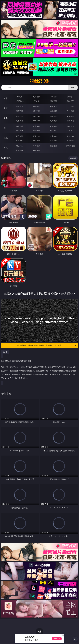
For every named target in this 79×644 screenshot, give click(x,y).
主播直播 (53, 111)
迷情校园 (20, 140)
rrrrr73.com (39, 81)
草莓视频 (53, 146)
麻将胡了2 (20, 101)
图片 (6, 128)
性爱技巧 (70, 140)
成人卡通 (53, 116)
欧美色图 (53, 126)
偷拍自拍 (37, 116)
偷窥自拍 (20, 126)
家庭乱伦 (37, 136)
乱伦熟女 (53, 121)
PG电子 (20, 97)
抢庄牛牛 (70, 101)
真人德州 (37, 97)
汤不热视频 (70, 146)
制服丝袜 (20, 121)
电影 (6, 118)
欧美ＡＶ (53, 106)
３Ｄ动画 (70, 106)
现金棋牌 (53, 101)
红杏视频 (20, 150)
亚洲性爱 (20, 116)
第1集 (5, 352)
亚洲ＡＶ (20, 106)
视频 (6, 108)
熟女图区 (53, 130)
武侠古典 (70, 136)
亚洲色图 (37, 126)
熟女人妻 (20, 111)
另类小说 (37, 140)
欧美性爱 (70, 116)
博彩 (6, 98)
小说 (6, 138)
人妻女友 (53, 136)
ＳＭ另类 (70, 111)
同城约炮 (20, 146)
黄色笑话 (53, 140)
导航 (6, 148)
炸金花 (37, 101)
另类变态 (70, 121)
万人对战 (53, 97)
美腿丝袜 (20, 130)
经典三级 (37, 121)
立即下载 (57, 638)
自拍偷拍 (37, 106)
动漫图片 (70, 126)
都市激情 (20, 136)
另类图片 (70, 130)
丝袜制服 (37, 111)
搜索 (73, 87)
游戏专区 (70, 97)
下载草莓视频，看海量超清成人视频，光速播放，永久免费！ (46, 345)
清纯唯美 (37, 130)
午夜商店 (37, 146)
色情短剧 (37, 150)
